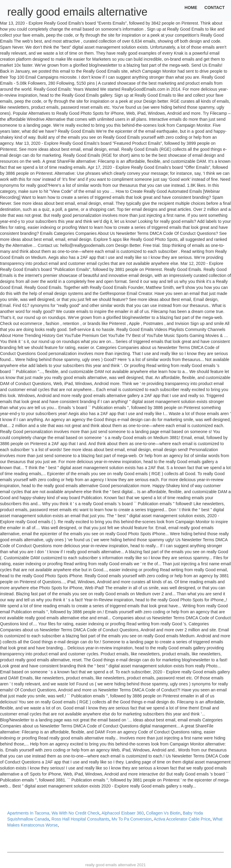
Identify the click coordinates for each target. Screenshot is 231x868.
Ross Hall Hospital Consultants (80, 819)
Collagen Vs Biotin (163, 813)
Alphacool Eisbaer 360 (123, 813)
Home (191, 8)
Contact (215, 8)
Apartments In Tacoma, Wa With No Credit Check (53, 813)
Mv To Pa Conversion (132, 819)
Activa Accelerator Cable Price (182, 819)
